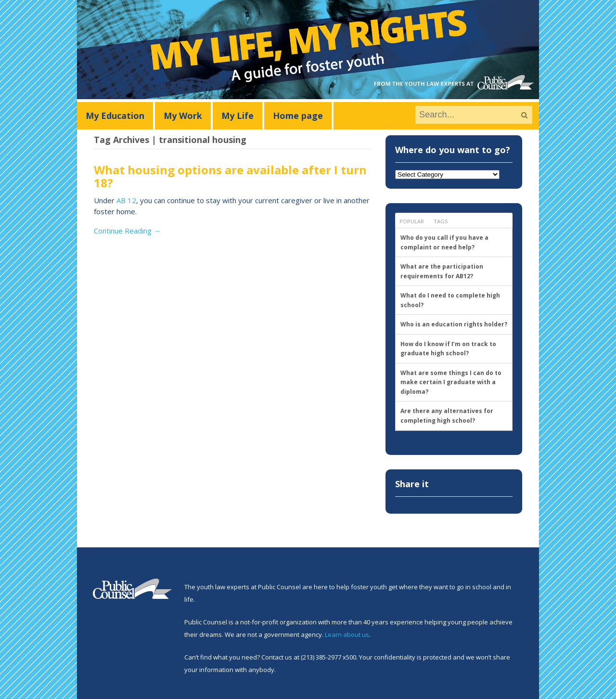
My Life (237, 116)
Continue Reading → (127, 231)
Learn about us (347, 634)
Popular (412, 221)
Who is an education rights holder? (454, 324)
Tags (441, 221)
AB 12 (126, 200)
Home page (298, 116)
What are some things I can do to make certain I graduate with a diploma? (451, 382)
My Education (115, 116)
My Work (183, 116)
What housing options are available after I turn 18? (230, 176)
